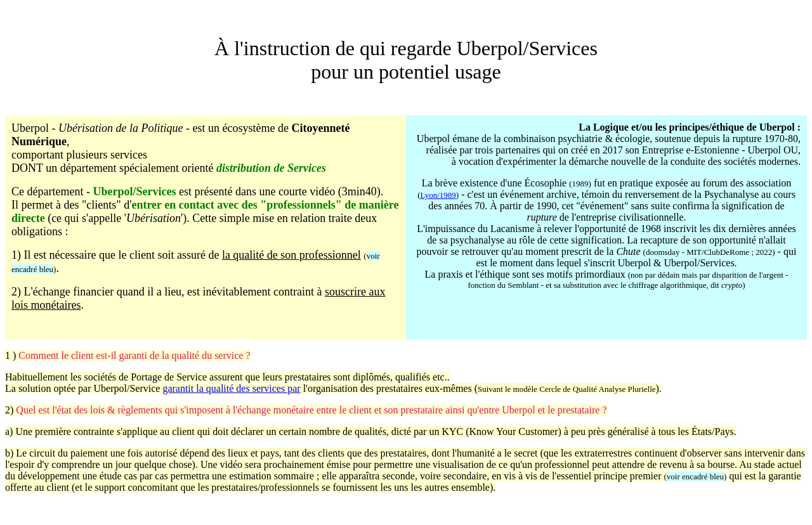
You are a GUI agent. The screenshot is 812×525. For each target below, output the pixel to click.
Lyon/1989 (438, 195)
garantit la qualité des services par (231, 388)
